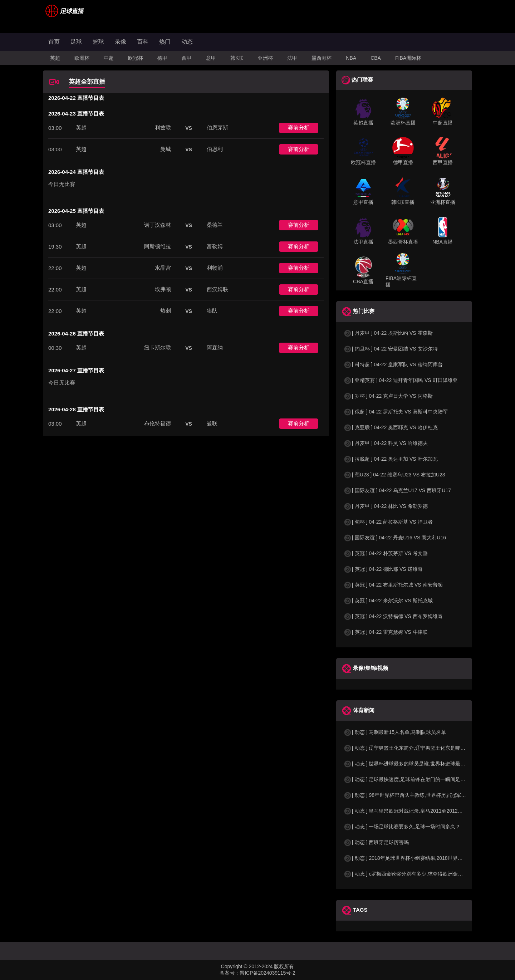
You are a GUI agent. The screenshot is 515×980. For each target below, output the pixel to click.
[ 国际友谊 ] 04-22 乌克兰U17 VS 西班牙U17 (397, 490)
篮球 (98, 42)
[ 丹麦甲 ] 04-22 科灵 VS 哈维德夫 (386, 443)
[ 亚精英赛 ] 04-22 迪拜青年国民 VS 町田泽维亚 (401, 380)
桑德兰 (215, 225)
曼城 (166, 149)
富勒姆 (215, 246)
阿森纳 (215, 347)
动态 (187, 42)
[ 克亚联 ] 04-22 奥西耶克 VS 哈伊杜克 (391, 427)
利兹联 (163, 128)
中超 (109, 58)
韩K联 (237, 58)
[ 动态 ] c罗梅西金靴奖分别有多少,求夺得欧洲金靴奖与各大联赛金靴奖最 (428, 874)
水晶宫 (163, 268)
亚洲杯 (265, 58)
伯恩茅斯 (217, 128)
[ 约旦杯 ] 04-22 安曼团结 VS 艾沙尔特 (391, 349)
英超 (55, 58)
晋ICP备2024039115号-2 (268, 973)
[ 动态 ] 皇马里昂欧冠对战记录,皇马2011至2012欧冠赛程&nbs (416, 811)
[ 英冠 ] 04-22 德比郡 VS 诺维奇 (383, 569)
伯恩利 (215, 149)
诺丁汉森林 (158, 225)
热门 (165, 42)
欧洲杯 (82, 58)
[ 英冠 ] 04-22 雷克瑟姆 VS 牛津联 (386, 632)
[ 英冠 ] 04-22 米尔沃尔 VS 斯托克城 (388, 601)
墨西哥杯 (322, 58)
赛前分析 (299, 128)
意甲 (211, 58)
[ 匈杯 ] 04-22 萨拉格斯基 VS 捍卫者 (388, 522)
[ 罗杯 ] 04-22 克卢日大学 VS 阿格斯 (388, 396)
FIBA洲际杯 (408, 58)
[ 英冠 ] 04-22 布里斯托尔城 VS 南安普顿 (393, 585)
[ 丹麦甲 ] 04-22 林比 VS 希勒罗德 (386, 506)
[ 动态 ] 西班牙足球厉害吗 (376, 842)
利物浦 (215, 268)
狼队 (212, 311)
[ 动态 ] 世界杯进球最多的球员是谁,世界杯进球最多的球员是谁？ (419, 764)
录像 (121, 42)
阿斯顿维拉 (158, 246)
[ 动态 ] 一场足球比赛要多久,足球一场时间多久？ (402, 827)
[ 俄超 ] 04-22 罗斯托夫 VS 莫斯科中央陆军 (396, 412)
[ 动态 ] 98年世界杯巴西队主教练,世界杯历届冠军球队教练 (412, 795)
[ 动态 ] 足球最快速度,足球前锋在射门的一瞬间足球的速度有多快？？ (424, 779)
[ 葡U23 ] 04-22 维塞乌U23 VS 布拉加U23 (394, 475)
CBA (376, 58)
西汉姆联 (217, 289)
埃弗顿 (163, 289)
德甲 (162, 58)
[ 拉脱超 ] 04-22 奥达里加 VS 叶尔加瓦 (391, 459)
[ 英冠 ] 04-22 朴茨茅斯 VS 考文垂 (386, 553)
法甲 (292, 58)
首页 (54, 42)
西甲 (187, 58)
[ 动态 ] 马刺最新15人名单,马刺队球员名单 (395, 732)
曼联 (212, 423)
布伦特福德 (158, 423)
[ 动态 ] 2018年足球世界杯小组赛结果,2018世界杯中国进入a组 (417, 858)
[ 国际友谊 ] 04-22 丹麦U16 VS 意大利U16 (395, 538)
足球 (76, 42)
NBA (351, 58)
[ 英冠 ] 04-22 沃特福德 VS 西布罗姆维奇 (393, 616)
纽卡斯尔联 (158, 347)
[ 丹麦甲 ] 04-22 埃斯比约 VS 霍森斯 (388, 333)
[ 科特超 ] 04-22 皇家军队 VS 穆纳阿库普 (393, 364)
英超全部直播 (87, 82)
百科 (143, 42)
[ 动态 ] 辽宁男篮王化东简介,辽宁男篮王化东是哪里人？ (409, 748)
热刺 (166, 311)
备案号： (230, 973)
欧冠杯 (136, 58)
